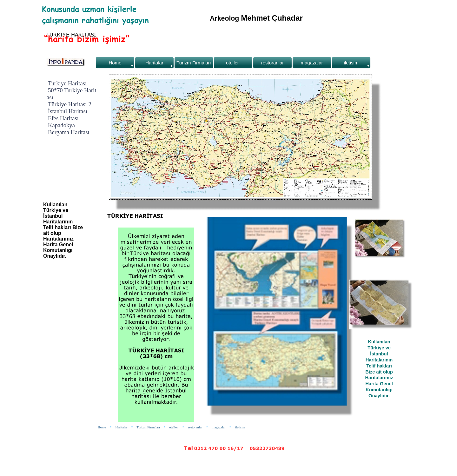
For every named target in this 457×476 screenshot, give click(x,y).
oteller (174, 427)
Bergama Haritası (69, 132)
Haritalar (121, 427)
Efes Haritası (63, 118)
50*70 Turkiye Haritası (71, 94)
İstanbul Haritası (68, 111)
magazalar (219, 427)
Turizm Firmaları (148, 427)
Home (102, 427)
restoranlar (195, 427)
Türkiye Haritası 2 (70, 104)
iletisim (240, 427)
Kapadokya (61, 125)
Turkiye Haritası (67, 83)
